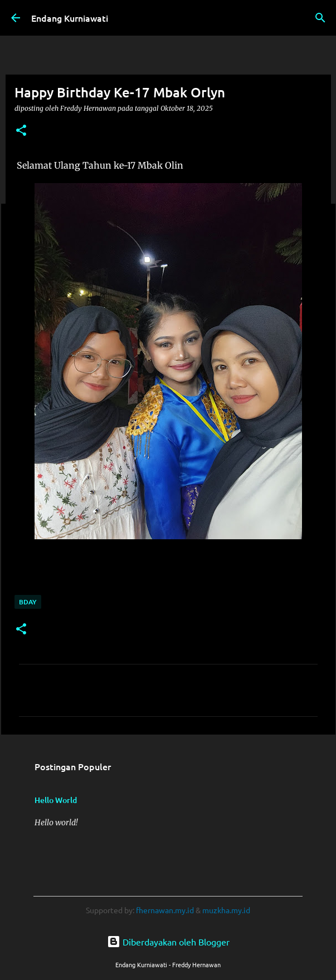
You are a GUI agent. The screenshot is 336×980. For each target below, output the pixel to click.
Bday (28, 602)
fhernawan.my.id (166, 910)
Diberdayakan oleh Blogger (168, 942)
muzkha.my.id (226, 910)
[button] (21, 131)
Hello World (56, 800)
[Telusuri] (320, 18)
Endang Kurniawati (70, 18)
